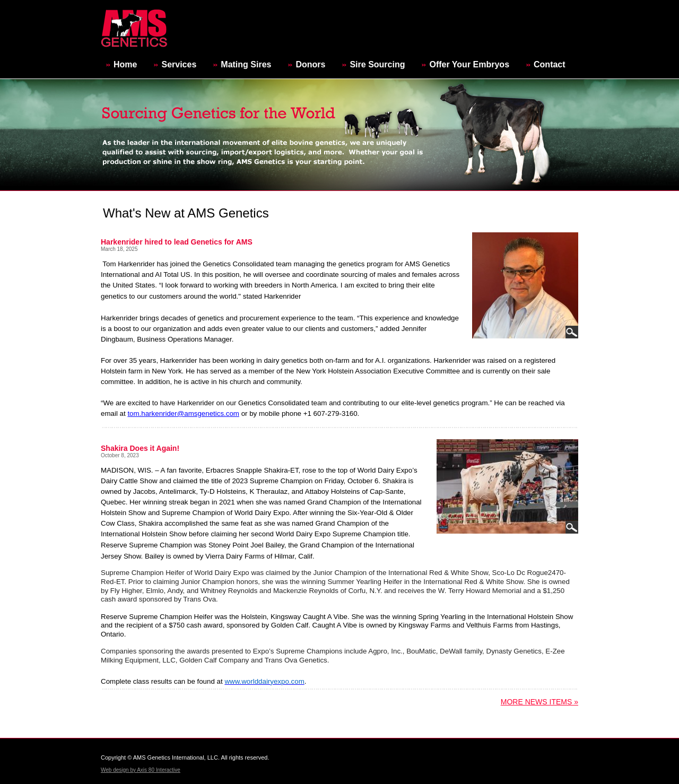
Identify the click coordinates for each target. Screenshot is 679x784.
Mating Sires (246, 64)
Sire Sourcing (377, 64)
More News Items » (539, 702)
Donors (310, 64)
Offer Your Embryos (469, 64)
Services (179, 64)
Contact (550, 64)
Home (125, 64)
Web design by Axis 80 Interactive (141, 770)
